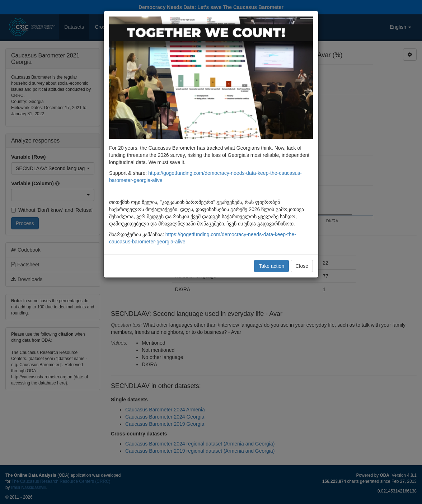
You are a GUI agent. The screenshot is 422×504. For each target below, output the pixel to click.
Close (302, 266)
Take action (271, 266)
